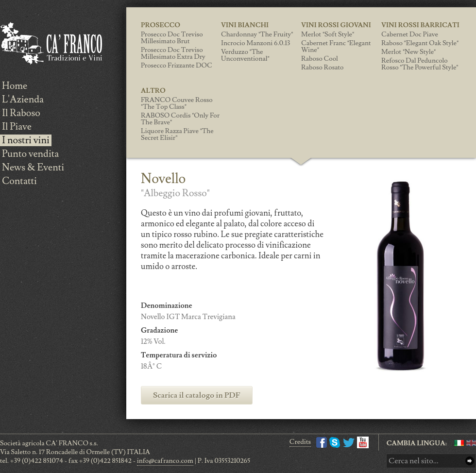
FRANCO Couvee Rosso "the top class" (177, 103)
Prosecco (161, 25)
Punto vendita (30, 154)
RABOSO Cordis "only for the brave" (180, 119)
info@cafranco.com (165, 461)
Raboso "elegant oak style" (420, 43)
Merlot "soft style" (328, 34)
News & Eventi (33, 168)
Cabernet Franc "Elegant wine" (336, 47)
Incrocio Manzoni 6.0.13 (255, 43)
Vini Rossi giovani (336, 25)
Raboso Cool (320, 59)
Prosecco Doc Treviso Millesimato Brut (172, 38)
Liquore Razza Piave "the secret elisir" (177, 135)
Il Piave (17, 127)
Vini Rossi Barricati (420, 25)
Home (15, 86)
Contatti (19, 181)
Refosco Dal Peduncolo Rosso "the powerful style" (420, 64)
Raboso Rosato (323, 68)
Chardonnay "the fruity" (257, 34)
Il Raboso (21, 113)
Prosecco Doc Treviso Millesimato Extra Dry (173, 53)
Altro (153, 91)
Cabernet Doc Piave (410, 34)
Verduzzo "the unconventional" (245, 55)
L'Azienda (23, 100)
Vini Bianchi (245, 25)
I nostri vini (26, 140)
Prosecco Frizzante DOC (177, 66)
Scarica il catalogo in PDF (197, 395)
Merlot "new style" (408, 52)
